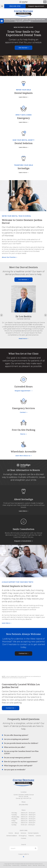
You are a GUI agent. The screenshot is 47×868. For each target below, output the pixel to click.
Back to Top (41, 865)
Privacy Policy (7, 865)
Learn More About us (23, 456)
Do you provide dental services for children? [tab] (21, 743)
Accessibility (24, 865)
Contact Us (23, 653)
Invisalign (24, 168)
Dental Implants (23, 93)
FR (2, 6)
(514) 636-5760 (15, 6)
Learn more (23, 172)
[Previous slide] (2, 315)
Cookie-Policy (16, 865)
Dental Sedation (24, 143)
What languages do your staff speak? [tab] (18, 766)
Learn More (23, 97)
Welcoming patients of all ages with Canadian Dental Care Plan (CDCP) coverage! (24, 20)
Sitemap (35, 865)
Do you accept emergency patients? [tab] (18, 758)
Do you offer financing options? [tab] (16, 735)
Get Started (23, 48)
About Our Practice (9, 257)
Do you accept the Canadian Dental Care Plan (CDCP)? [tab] (21, 752)
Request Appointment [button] (36, 6)
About (17, 833)
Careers (38, 836)
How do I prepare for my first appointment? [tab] (21, 762)
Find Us (23, 434)
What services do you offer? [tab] (15, 747)
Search (30, 865)
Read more (23, 342)
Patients (31, 836)
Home (11, 833)
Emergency (23, 118)
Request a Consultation (23, 541)
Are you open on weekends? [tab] (15, 770)
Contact (23, 412)
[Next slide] (45, 315)
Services (23, 833)
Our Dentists (23, 280)
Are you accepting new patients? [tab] (17, 739)
